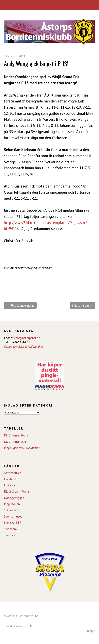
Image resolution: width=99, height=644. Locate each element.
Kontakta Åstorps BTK (18, 626)
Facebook (10, 479)
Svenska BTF (13, 522)
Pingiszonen (12, 504)
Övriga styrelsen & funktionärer (24, 346)
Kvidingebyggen (14, 498)
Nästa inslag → (82, 305)
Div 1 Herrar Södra (16, 435)
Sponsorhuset (13, 516)
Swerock (9, 535)
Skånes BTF (12, 510)
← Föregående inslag (20, 305)
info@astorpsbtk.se (27, 338)
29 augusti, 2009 (14, 56)
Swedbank (11, 529)
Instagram (11, 485)
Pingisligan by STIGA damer (22, 448)
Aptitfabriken (13, 473)
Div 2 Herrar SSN (15, 442)
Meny (49, 5)
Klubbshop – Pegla (16, 491)
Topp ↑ (91, 631)
